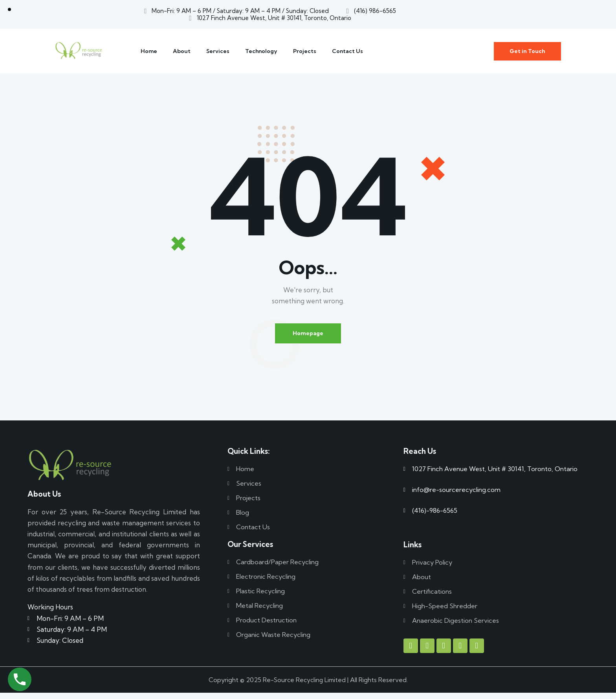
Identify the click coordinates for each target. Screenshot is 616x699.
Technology (261, 51)
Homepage (308, 334)
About (182, 51)
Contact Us (347, 51)
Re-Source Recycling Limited (304, 686)
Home (149, 51)
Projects (305, 51)
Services (218, 51)
